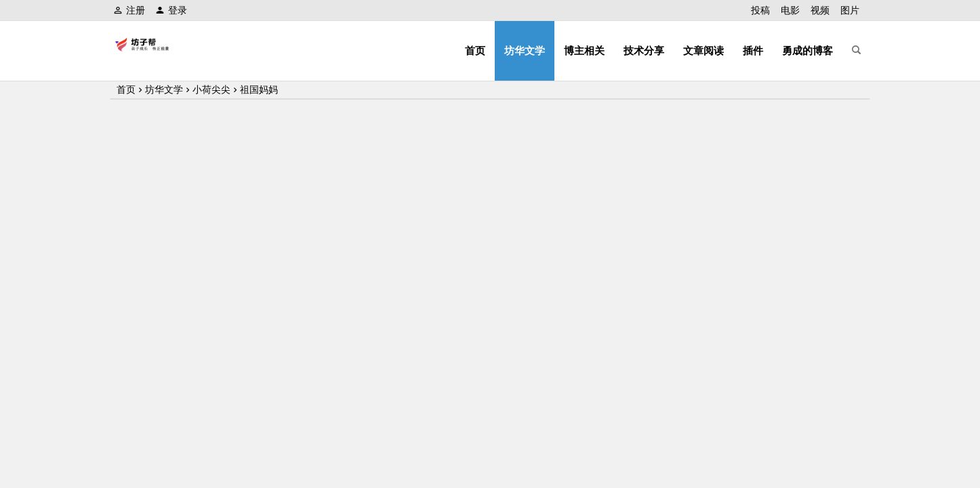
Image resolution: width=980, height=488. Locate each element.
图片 (850, 10)
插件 (753, 50)
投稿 (760, 10)
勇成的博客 (808, 50)
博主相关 (584, 50)
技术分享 (644, 50)
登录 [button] (171, 10)
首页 (475, 50)
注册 (129, 10)
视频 (820, 10)
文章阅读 (703, 50)
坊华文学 (525, 50)
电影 (790, 10)
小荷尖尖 (211, 89)
